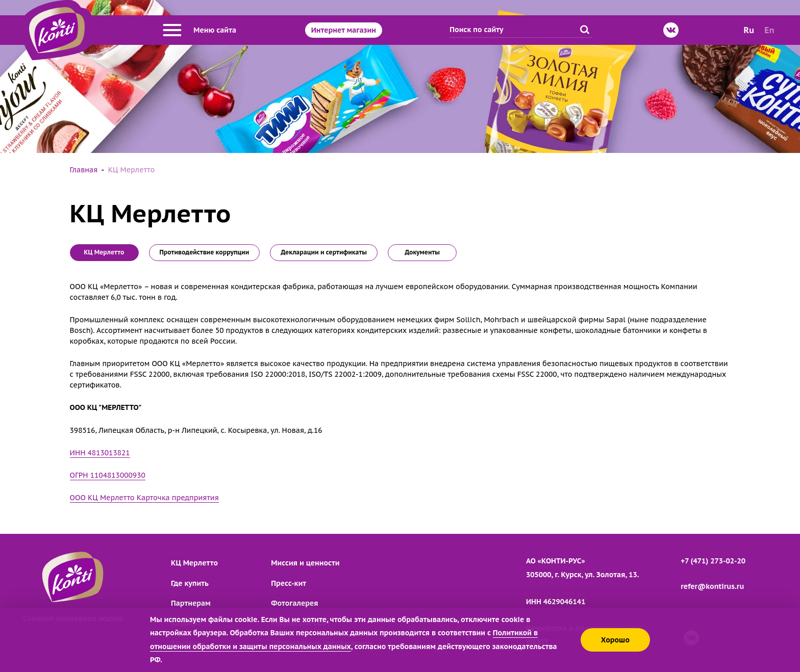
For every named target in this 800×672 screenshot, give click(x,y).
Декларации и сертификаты (324, 252)
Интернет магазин (344, 30)
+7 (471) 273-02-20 (713, 561)
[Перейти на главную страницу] (57, 30)
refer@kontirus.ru (712, 586)
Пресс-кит (289, 583)
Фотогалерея (294, 603)
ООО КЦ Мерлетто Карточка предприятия (144, 498)
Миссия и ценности (305, 563)
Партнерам (191, 603)
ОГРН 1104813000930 (108, 475)
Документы (422, 252)
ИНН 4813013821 (100, 453)
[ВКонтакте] (671, 30)
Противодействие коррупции (205, 252)
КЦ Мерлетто (194, 563)
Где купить (190, 583)
